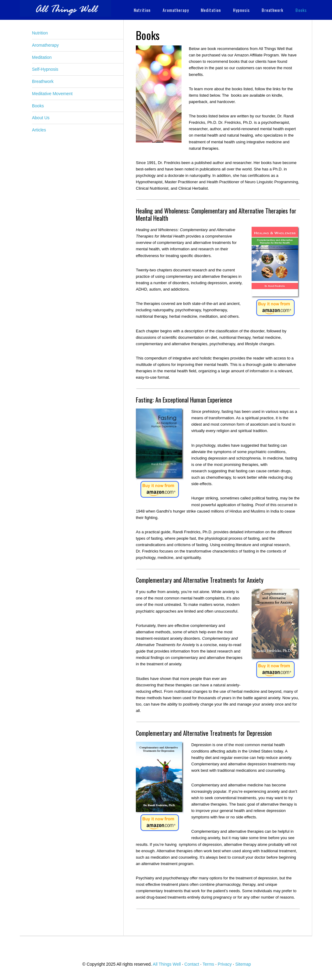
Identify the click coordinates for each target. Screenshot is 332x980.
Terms (208, 964)
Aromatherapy (45, 45)
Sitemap (243, 964)
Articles (39, 130)
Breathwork (43, 81)
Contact (192, 964)
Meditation (42, 57)
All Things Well (65, 8)
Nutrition (40, 33)
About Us (41, 118)
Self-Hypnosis (45, 69)
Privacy (225, 964)
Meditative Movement (52, 94)
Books (38, 106)
